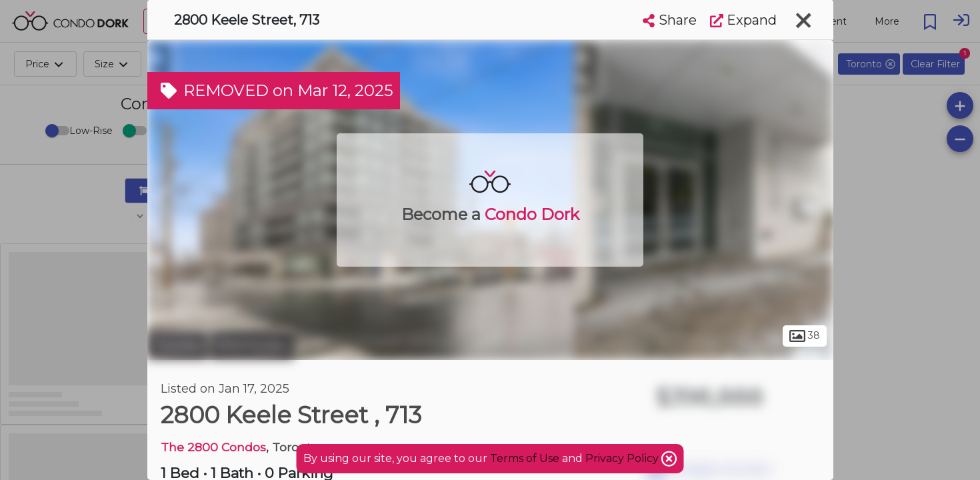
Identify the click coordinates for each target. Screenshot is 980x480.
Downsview (252, 345)
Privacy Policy (623, 458)
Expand (743, 20)
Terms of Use (525, 458)
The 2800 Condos (213, 447)
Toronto (177, 345)
